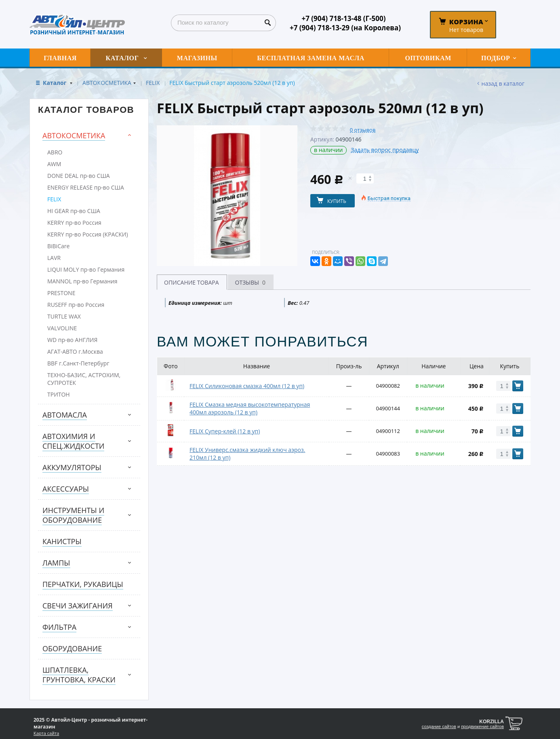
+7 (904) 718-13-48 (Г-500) (343, 18)
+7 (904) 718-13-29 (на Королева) (345, 28)
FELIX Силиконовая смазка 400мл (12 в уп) (247, 386)
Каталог (55, 83)
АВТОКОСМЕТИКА (107, 83)
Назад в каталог (503, 83)
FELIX (153, 83)
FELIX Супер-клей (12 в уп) (225, 431)
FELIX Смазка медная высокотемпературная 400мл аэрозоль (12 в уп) (250, 408)
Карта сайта (46, 733)
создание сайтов (439, 726)
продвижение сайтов (482, 726)
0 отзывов (363, 130)
